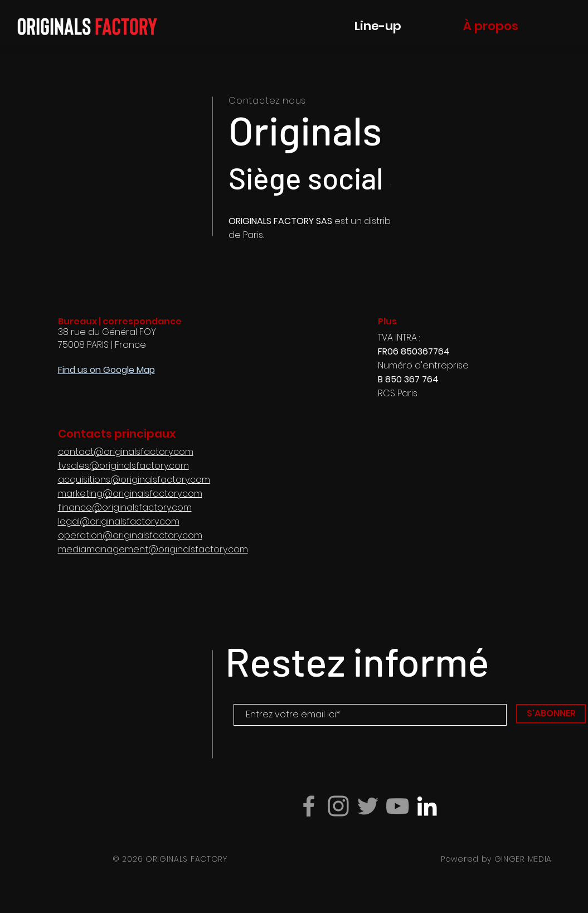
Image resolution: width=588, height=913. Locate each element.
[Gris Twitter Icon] (368, 806)
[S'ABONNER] (551, 714)
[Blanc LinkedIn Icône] (427, 806)
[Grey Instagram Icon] (338, 806)
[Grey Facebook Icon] (309, 806)
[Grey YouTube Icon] (397, 806)
